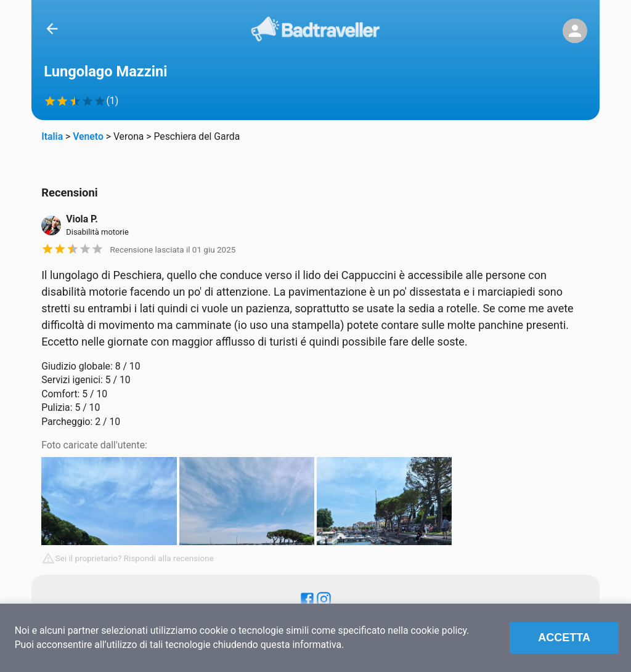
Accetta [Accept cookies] (564, 638)
